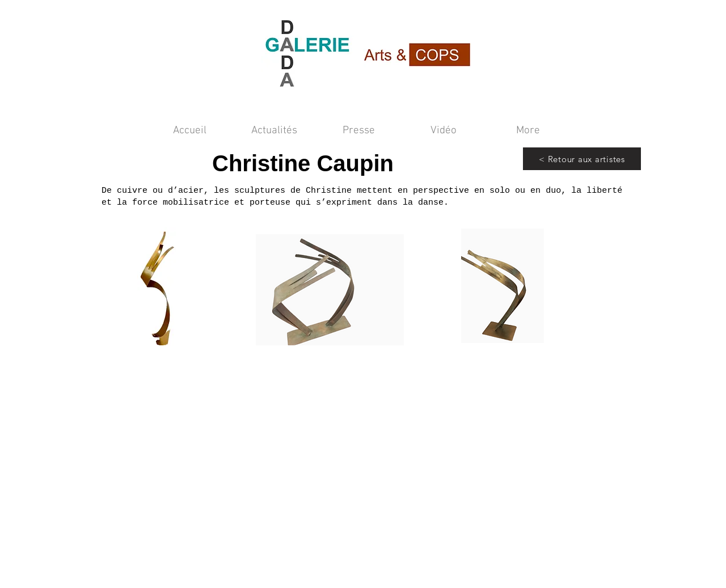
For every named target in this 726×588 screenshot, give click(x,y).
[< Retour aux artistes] (582, 159)
